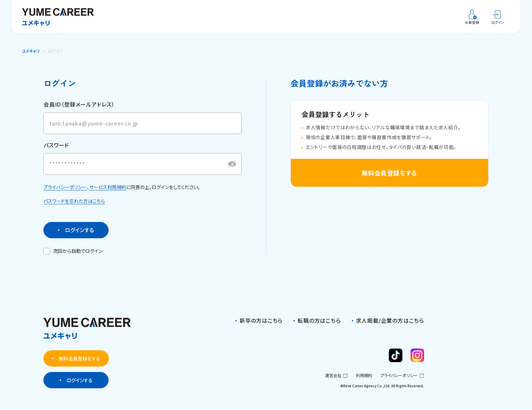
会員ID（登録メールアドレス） (79, 104)
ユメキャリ (31, 51)
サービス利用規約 (108, 193)
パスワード (56, 151)
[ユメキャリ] (60, 17)
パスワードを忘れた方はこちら (74, 207)
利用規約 (364, 376)
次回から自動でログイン (73, 257)
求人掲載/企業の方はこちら (390, 321)
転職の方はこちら (319, 321)
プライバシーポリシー (65, 193)
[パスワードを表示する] (232, 170)
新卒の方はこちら (261, 321)
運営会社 (336, 376)
